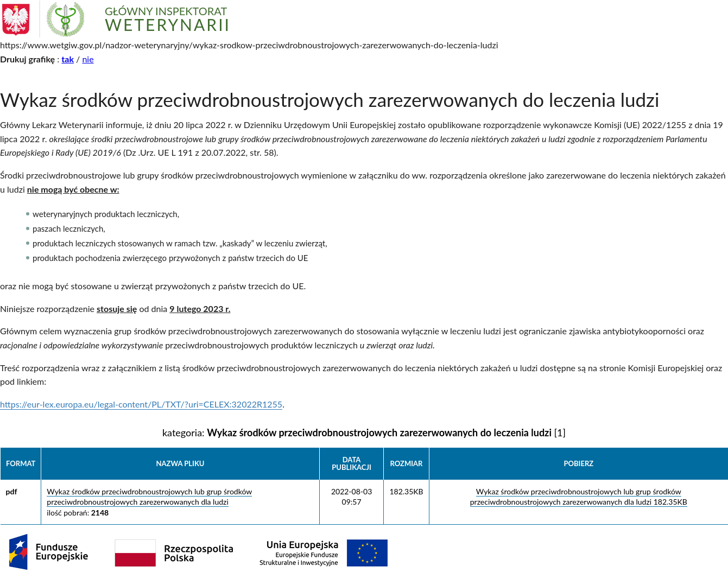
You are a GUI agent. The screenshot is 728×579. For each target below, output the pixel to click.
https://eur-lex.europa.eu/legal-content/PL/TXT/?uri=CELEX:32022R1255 (141, 404)
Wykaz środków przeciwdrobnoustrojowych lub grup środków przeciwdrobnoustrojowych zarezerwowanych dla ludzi (149, 497)
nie (88, 59)
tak (68, 59)
